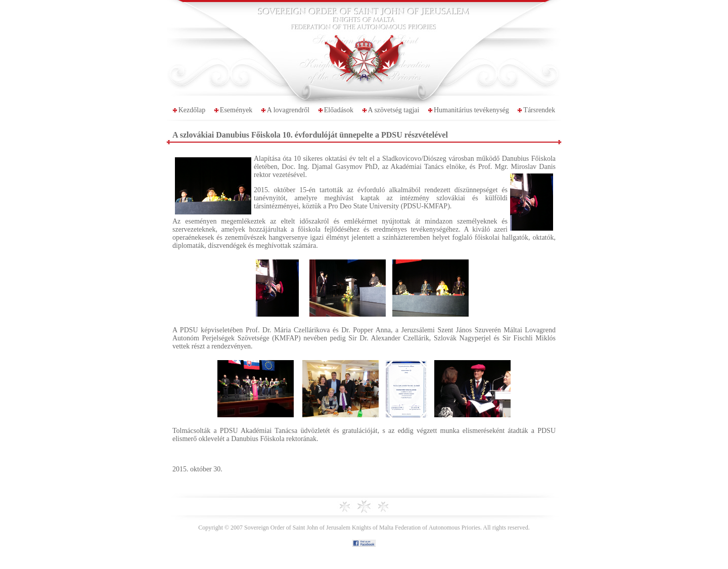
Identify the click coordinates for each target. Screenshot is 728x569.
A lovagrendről (288, 110)
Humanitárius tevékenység (471, 110)
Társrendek (539, 110)
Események (236, 110)
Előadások (339, 110)
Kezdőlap (192, 110)
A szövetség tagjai (394, 110)
